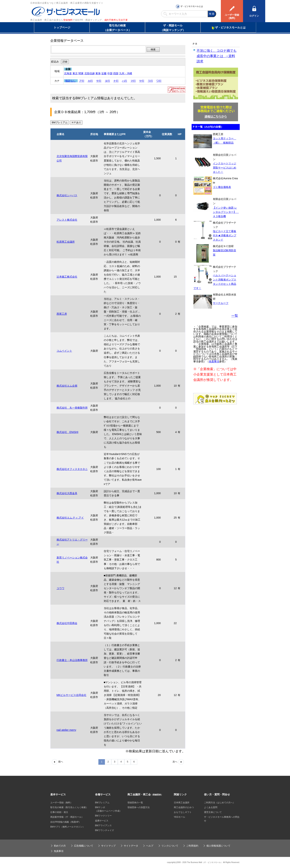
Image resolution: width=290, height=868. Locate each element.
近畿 (104, 73)
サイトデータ (131, 846)
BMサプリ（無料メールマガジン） (68, 827)
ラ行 (150, 81)
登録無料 (68, 20)
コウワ (60, 588)
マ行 (133, 81)
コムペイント (64, 351)
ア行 (82, 81)
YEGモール (179, 817)
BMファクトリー (103, 816)
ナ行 (116, 81)
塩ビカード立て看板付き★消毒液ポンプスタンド (225, 235)
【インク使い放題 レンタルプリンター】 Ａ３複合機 (226, 212)
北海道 (68, 73)
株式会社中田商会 (67, 623)
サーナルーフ (221, 303)
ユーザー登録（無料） (61, 803)
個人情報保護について (218, 846)
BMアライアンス (103, 825)
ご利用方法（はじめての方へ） (220, 803)
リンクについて (170, 846)
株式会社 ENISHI (68, 432)
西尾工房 (62, 314)
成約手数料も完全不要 (116, 20)
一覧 (235, 316)
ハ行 (124, 81)
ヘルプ (150, 846)
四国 (116, 73)
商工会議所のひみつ (184, 807)
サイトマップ (108, 846)
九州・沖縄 (126, 73)
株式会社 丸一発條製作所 (72, 408)
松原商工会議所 (66, 242)
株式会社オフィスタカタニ (72, 469)
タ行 (107, 81)
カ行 (90, 81)
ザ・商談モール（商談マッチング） (173, 28)
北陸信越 (90, 73)
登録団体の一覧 (135, 803)
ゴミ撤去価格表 (222, 187)
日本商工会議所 (182, 803)
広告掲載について (84, 846)
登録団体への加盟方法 (139, 807)
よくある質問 (211, 807)
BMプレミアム (102, 803)
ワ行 (159, 81)
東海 (98, 73)
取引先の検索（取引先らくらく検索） (69, 807)
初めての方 (60, 846)
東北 (75, 73)
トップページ (62, 27)
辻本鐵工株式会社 (67, 277)
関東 (81, 73)
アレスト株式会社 (67, 220)
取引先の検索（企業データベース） (117, 28)
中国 (110, 73)
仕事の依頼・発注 (59, 812)
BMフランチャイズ (104, 830)
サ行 (99, 81)
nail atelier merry (66, 730)
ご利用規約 (192, 846)
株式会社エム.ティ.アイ (70, 518)
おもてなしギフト (183, 812)
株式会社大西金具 (67, 493)
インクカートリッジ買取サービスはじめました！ (225, 168)
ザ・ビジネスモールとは (192, 6)
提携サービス (102, 821)
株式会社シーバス (67, 195)
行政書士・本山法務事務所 (72, 660)
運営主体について (213, 812)
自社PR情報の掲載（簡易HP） (66, 822)
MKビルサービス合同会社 (72, 695)
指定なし (70, 81)
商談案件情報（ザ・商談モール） (67, 817)
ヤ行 (142, 81)
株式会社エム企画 (67, 386)
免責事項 (214, 362)
